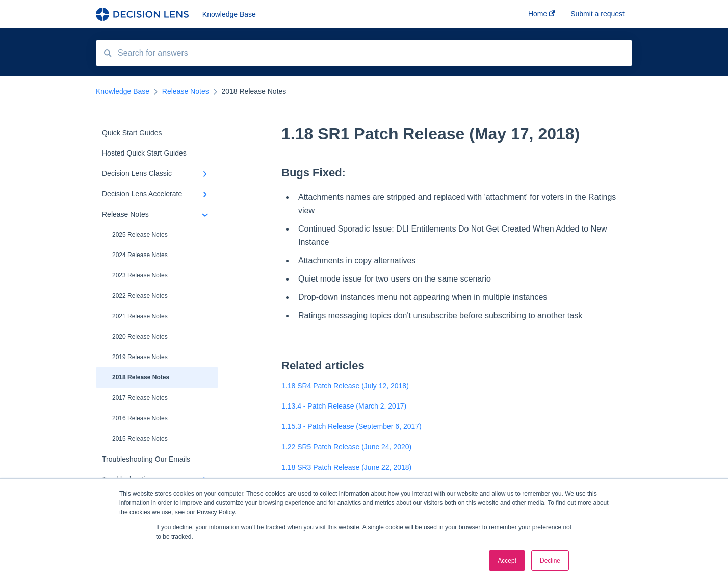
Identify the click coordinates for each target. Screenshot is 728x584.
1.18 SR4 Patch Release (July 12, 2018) (345, 386)
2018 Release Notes (141, 377)
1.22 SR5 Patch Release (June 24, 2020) (346, 447)
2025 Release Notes (140, 235)
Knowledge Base (229, 14)
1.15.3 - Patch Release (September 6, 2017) (352, 426)
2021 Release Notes (140, 316)
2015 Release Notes (140, 439)
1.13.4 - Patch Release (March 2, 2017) (344, 406)
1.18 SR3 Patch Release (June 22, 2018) (346, 467)
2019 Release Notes (140, 357)
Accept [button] (507, 561)
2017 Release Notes (140, 398)
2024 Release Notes (140, 255)
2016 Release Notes (140, 418)
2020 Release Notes (140, 337)
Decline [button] (550, 561)
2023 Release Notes (140, 275)
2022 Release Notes (140, 296)
